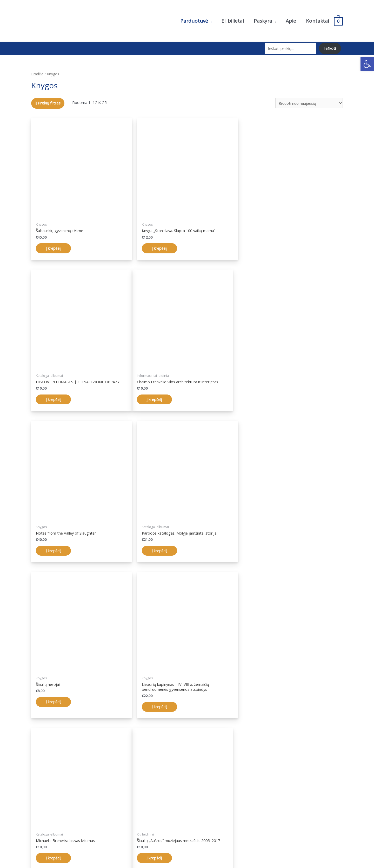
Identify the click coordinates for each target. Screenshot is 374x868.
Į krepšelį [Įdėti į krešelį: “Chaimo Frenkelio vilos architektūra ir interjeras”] (54, 398)
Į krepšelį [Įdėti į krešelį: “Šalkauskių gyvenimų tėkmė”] (54, 246)
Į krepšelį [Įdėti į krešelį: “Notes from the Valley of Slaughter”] (160, 398)
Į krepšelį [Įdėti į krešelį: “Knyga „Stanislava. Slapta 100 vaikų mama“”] (160, 246)
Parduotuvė (203, 797)
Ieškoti (330, 48)
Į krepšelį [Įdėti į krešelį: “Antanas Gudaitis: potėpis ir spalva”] (265, 705)
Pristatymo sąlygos (290, 811)
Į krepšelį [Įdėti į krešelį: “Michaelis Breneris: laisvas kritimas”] (265, 549)
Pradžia (37, 72)
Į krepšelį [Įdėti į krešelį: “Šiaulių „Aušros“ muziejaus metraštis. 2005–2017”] (54, 705)
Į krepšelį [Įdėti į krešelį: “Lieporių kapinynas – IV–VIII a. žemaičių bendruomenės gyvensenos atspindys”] (160, 554)
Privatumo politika (289, 797)
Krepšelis (201, 811)
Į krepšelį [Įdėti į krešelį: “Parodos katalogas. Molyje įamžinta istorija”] (265, 398)
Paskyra (199, 804)
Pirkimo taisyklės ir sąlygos (297, 804)
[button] (367, 64)
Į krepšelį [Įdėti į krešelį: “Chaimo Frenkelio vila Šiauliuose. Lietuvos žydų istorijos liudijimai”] (160, 710)
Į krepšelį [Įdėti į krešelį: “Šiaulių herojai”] (54, 549)
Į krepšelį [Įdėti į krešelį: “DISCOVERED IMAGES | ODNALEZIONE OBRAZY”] (265, 246)
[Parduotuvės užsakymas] (309, 101)
